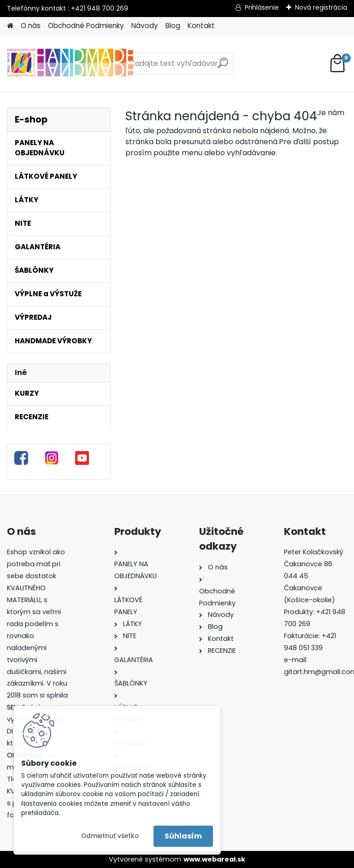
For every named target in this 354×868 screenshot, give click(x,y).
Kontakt (201, 26)
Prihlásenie (262, 7)
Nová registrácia (321, 7)
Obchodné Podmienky (86, 26)
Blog (173, 26)
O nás (31, 26)
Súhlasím (183, 836)
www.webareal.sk (214, 859)
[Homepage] (10, 26)
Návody (145, 26)
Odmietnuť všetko (110, 836)
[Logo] (70, 64)
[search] (223, 67)
